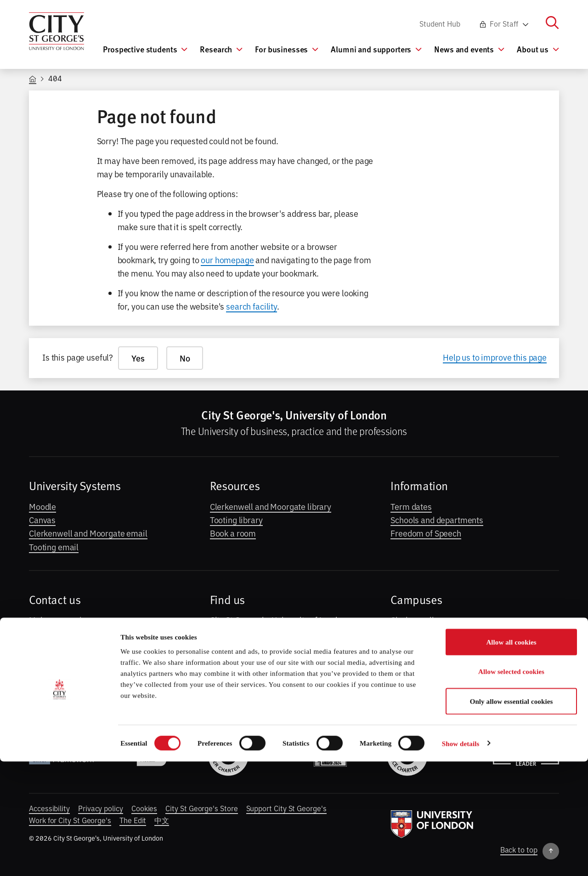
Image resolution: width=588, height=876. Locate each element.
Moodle (42, 506)
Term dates (411, 506)
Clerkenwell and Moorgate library (271, 506)
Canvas (42, 520)
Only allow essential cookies (512, 816)
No (185, 358)
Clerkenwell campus (427, 620)
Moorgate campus (424, 633)
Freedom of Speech (426, 533)
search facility (252, 306)
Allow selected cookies (511, 786)
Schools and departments (437, 520)
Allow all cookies (511, 757)
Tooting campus (419, 647)
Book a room (233, 533)
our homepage (227, 260)
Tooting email (54, 547)
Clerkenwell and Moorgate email (88, 533)
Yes (138, 358)
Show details (461, 858)
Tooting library (236, 520)
